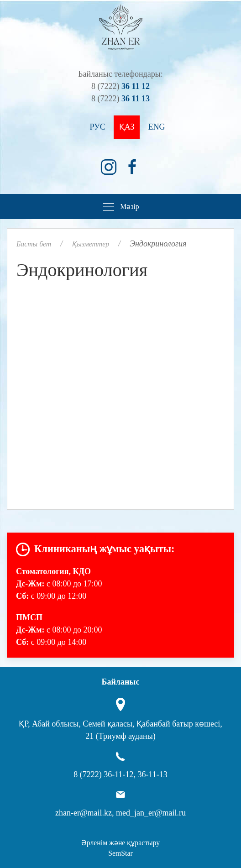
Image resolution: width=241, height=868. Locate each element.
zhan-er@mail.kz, (85, 813)
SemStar (120, 853)
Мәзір (120, 207)
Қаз (127, 127)
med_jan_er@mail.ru (151, 813)
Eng (156, 127)
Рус (98, 127)
